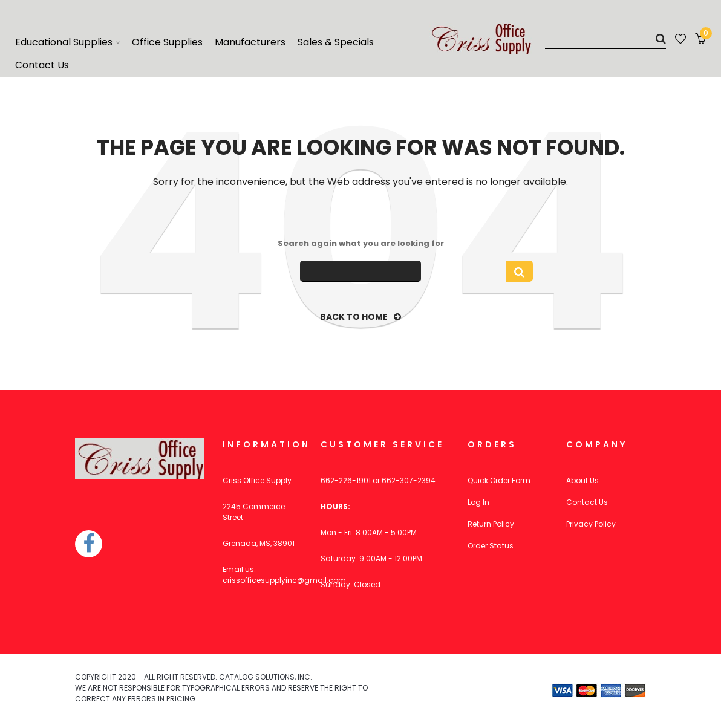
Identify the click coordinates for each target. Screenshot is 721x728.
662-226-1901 (346, 480)
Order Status (491, 546)
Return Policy (491, 524)
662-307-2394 (409, 480)
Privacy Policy (591, 524)
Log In (478, 502)
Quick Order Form (499, 480)
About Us (582, 480)
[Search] (605, 38)
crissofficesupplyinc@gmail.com (284, 580)
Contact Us (587, 502)
